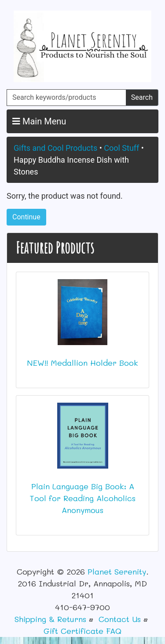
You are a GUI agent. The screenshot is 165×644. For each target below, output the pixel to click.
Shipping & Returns (50, 619)
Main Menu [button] (39, 121)
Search (142, 97)
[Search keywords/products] (66, 98)
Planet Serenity (117, 571)
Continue (26, 217)
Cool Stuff (121, 148)
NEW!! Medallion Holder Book (82, 363)
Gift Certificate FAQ (82, 631)
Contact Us (120, 619)
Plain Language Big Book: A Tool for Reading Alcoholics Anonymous (82, 498)
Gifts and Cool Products (55, 148)
